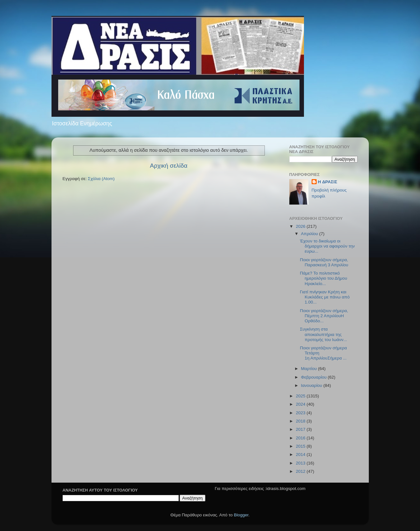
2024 (301, 404)
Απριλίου (310, 234)
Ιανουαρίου (312, 385)
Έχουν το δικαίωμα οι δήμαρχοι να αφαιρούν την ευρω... (327, 246)
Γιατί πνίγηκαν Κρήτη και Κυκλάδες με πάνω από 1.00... (325, 297)
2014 (301, 454)
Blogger (241, 515)
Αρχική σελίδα (169, 166)
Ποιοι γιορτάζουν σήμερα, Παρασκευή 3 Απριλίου (324, 262)
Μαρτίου (310, 369)
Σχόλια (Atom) (101, 179)
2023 (301, 413)
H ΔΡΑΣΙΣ (328, 182)
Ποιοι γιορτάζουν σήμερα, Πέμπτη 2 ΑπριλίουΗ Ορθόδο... (324, 316)
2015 (301, 446)
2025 (301, 396)
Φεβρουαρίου (314, 377)
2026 (301, 226)
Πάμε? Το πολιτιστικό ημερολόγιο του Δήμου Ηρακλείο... (324, 278)
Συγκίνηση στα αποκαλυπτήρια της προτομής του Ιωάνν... (323, 334)
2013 (301, 463)
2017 (301, 429)
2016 (301, 438)
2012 (301, 471)
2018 (301, 421)
